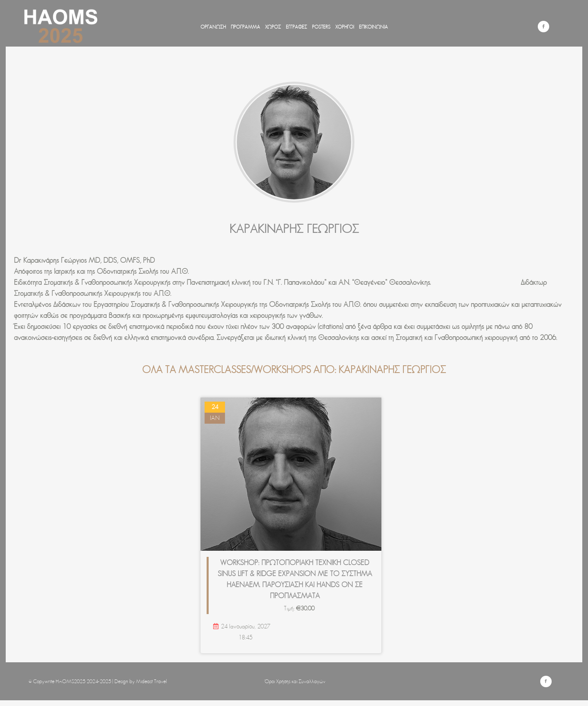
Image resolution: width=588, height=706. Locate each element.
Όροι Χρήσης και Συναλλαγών (295, 681)
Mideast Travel (151, 681)
